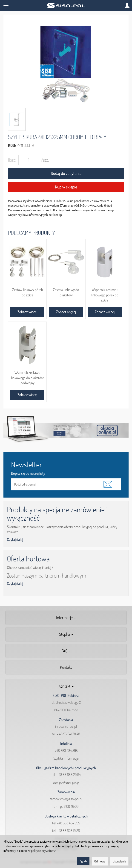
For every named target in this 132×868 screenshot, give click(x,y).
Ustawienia (119, 861)
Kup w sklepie (66, 187)
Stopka (66, 634)
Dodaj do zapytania (66, 173)
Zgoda (83, 861)
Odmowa (100, 861)
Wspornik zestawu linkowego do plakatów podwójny (27, 378)
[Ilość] (29, 160)
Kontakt (66, 667)
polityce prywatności (44, 851)
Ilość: (12, 160)
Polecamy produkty (32, 233)
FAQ (66, 651)
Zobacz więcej (27, 312)
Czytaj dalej (15, 540)
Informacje (66, 618)
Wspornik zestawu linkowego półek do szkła (105, 295)
